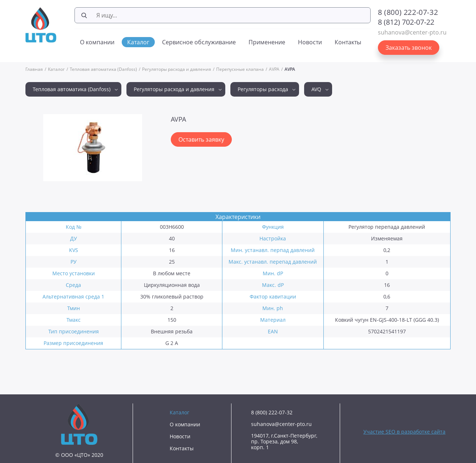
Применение (267, 42)
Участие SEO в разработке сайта (404, 432)
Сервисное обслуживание (199, 42)
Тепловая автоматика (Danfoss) (103, 69)
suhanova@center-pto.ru (412, 32)
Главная (34, 69)
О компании (97, 42)
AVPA (274, 69)
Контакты (348, 42)
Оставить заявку (201, 139)
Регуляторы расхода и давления (177, 69)
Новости (310, 42)
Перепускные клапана (240, 69)
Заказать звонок (409, 48)
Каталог (138, 42)
